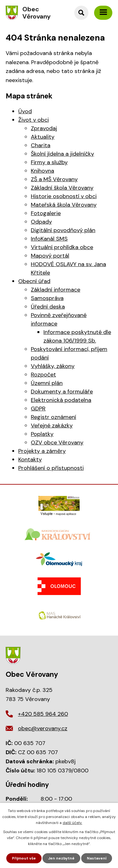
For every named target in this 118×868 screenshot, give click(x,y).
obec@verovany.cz (43, 728)
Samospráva (47, 298)
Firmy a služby (49, 162)
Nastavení (97, 858)
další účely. (72, 823)
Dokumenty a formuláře (62, 392)
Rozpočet (43, 375)
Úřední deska (48, 307)
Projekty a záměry (42, 451)
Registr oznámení (53, 417)
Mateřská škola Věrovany (64, 205)
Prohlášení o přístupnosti (51, 468)
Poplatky (42, 434)
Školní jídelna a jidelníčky (62, 154)
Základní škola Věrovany (62, 188)
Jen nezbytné (61, 858)
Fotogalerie (46, 213)
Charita (41, 145)
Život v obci (34, 120)
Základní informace (56, 290)
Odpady (41, 222)
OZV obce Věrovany (57, 442)
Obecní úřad (34, 281)
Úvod (25, 111)
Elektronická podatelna (61, 400)
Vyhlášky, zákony (53, 366)
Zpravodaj (44, 128)
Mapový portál (50, 256)
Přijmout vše (24, 858)
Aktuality (43, 137)
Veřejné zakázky (52, 426)
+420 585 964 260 (43, 714)
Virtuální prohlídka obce (62, 247)
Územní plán (47, 383)
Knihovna (42, 171)
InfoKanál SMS (49, 239)
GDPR (38, 409)
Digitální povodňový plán (63, 230)
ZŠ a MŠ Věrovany (54, 179)
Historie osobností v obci (64, 196)
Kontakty (30, 459)
